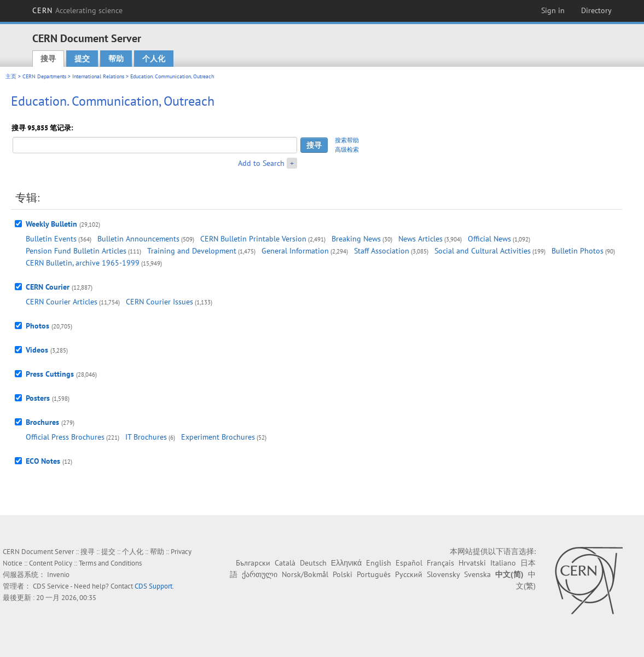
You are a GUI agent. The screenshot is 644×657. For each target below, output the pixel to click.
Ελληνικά (346, 563)
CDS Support (153, 586)
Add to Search (261, 163)
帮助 (116, 59)
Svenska (477, 574)
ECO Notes (43, 461)
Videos (37, 350)
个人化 (154, 59)
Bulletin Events (51, 239)
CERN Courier (48, 287)
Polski (343, 574)
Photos (37, 326)
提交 (82, 59)
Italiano (503, 563)
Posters (38, 398)
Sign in (553, 10)
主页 (11, 76)
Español (409, 563)
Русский (409, 574)
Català (285, 563)
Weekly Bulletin (51, 224)
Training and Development (192, 251)
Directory (596, 10)
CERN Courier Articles (62, 302)
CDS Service (51, 586)
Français (440, 563)
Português (374, 574)
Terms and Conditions (110, 563)
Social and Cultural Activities (483, 251)
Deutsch (313, 563)
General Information (295, 251)
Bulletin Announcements (138, 239)
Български (253, 563)
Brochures (42, 422)
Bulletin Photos (578, 251)
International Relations (98, 76)
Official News (489, 239)
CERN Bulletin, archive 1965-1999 (83, 263)
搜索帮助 (347, 140)
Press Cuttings (50, 374)
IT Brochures (146, 437)
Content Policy (51, 563)
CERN (78, 10)
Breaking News (356, 239)
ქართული (260, 574)
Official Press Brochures (65, 437)
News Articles (420, 239)
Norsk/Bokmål (305, 574)
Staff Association (382, 251)
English (379, 563)
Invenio (58, 575)
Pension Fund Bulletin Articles (76, 251)
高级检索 (347, 149)
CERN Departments (44, 76)
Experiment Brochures (218, 437)
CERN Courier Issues (159, 302)
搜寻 (48, 59)
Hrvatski (472, 563)
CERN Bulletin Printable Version (253, 239)
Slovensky (443, 574)
